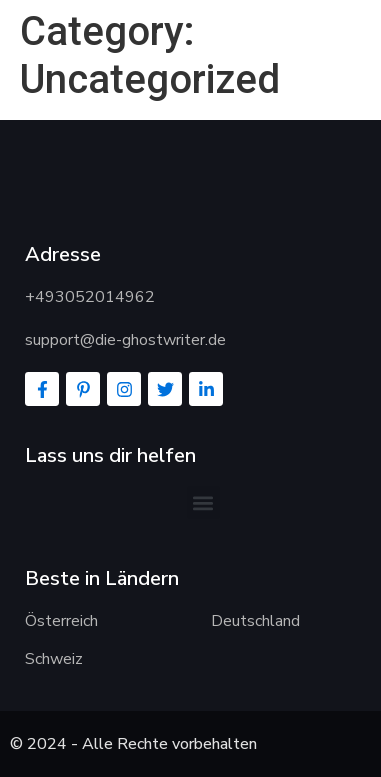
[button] (203, 502)
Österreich (61, 621)
